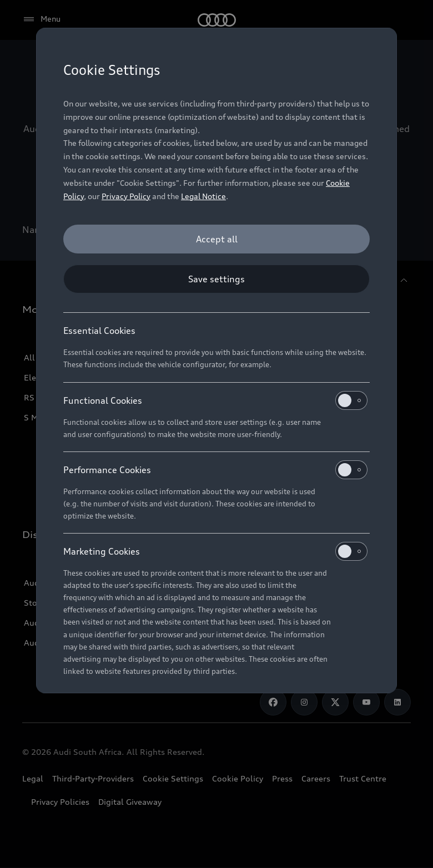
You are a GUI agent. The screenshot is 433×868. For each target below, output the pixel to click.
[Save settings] (216, 279)
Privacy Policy (126, 196)
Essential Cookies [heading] (99, 331)
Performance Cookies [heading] (215, 470)
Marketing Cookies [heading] (215, 551)
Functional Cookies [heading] (215, 400)
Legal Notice (203, 196)
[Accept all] (216, 239)
